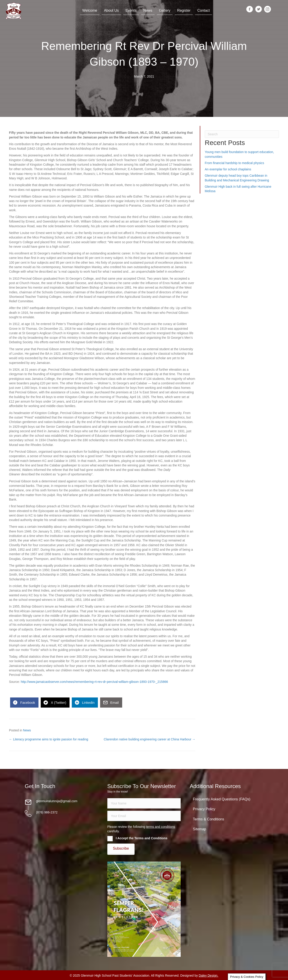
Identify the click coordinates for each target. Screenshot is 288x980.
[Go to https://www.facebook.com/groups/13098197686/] (247, 10)
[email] (144, 816)
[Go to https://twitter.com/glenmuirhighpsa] (256, 10)
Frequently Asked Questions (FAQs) (222, 799)
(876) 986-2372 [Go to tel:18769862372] (47, 812)
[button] (121, 849)
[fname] (144, 803)
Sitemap (199, 829)
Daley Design (208, 976)
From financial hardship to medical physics (234, 163)
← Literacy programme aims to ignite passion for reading (49, 739)
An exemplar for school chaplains (228, 169)
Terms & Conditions (208, 819)
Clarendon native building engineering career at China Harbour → (150, 739)
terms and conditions (161, 827)
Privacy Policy (204, 809)
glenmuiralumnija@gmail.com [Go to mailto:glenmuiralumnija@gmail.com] (57, 801)
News (27, 730)
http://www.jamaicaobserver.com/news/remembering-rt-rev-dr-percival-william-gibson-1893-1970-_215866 (94, 682)
